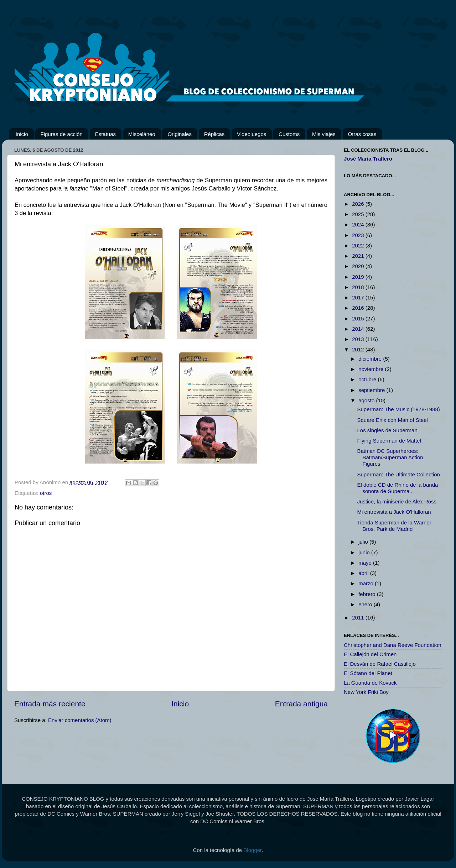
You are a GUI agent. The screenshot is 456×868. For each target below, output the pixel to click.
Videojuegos (252, 134)
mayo (366, 563)
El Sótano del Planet (368, 673)
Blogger (252, 850)
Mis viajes (324, 134)
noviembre (372, 369)
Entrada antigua (301, 704)
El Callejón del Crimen (370, 654)
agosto (367, 400)
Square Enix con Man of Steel (393, 420)
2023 (359, 235)
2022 (359, 245)
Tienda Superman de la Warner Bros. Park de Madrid (394, 526)
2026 (359, 204)
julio (364, 542)
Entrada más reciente (50, 704)
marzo (367, 583)
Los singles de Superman (387, 430)
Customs (289, 134)
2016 (359, 308)
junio (365, 552)
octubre (368, 379)
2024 (359, 224)
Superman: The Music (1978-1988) (399, 409)
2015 (359, 318)
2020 (359, 266)
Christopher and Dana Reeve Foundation (393, 645)
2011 (359, 618)
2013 (359, 339)
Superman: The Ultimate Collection (399, 474)
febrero (368, 594)
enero (366, 604)
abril (364, 573)
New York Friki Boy (366, 692)
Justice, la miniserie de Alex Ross (397, 501)
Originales (180, 134)
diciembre (371, 359)
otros (46, 493)
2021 (359, 256)
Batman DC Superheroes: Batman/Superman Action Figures (390, 457)
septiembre (372, 390)
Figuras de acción (62, 134)
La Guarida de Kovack (370, 683)
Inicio (22, 134)
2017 (359, 297)
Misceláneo (142, 134)
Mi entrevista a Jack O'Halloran (394, 512)
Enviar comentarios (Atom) (80, 720)
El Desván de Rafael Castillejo (380, 664)
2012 (359, 349)
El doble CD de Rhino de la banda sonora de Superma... (398, 488)
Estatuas (105, 134)
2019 (359, 277)
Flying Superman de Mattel (389, 441)
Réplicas (214, 134)
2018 (359, 287)
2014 (359, 329)
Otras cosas (362, 134)
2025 (359, 214)
